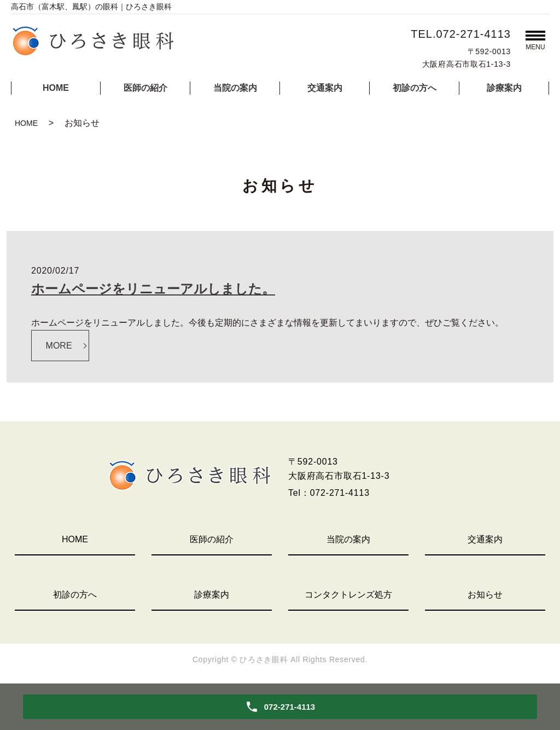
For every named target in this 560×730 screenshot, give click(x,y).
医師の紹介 (145, 88)
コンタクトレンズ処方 (348, 595)
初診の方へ (415, 88)
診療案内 (504, 88)
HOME (56, 88)
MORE (59, 346)
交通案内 (325, 88)
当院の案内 (235, 88)
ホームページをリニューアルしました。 (153, 289)
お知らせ (485, 595)
